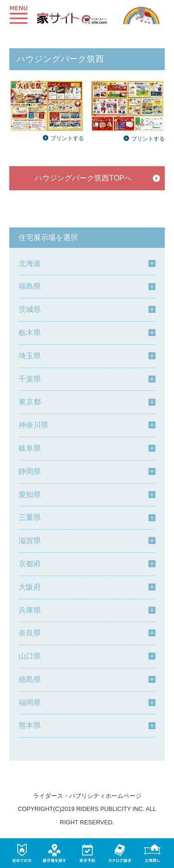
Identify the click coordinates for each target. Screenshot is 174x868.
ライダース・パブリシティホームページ (87, 796)
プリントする (63, 138)
